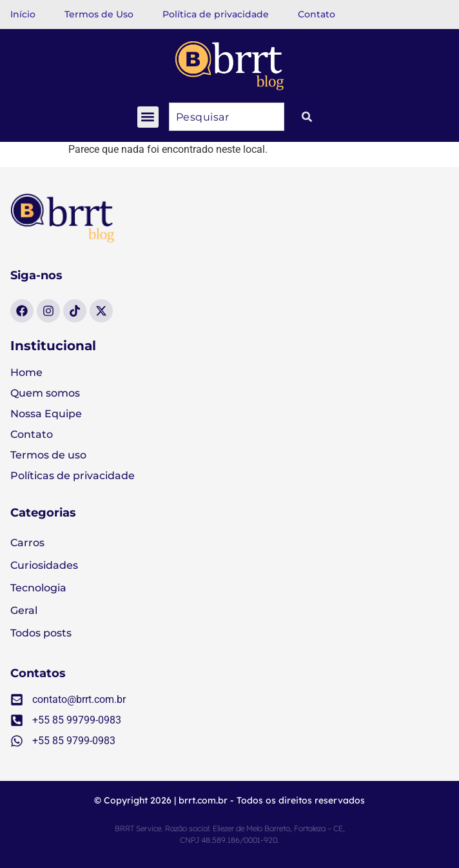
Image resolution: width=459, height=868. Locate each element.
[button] (148, 117)
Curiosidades (44, 565)
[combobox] (227, 117)
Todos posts (41, 633)
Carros (27, 543)
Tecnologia (38, 588)
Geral (24, 610)
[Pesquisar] (307, 117)
